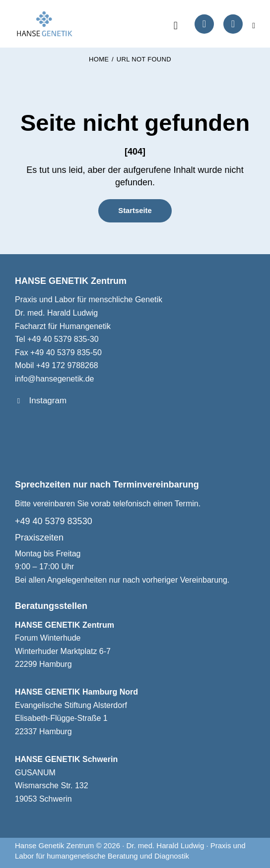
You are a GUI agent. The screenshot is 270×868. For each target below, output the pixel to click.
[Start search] (176, 26)
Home (99, 59)
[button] (254, 25)
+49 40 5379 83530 (54, 521)
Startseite (135, 211)
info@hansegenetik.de (54, 379)
